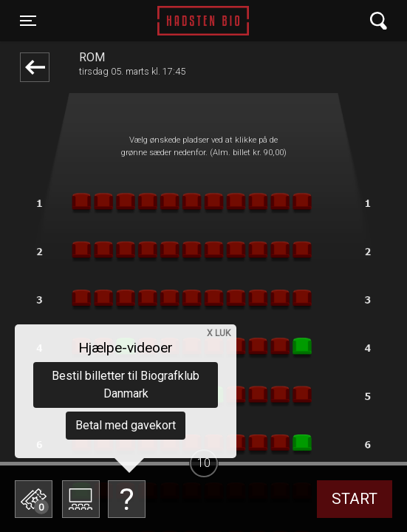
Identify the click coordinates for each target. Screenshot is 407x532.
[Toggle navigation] (28, 21)
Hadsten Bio (203, 21)
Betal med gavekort (126, 425)
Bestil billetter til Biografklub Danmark (126, 385)
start (355, 499)
